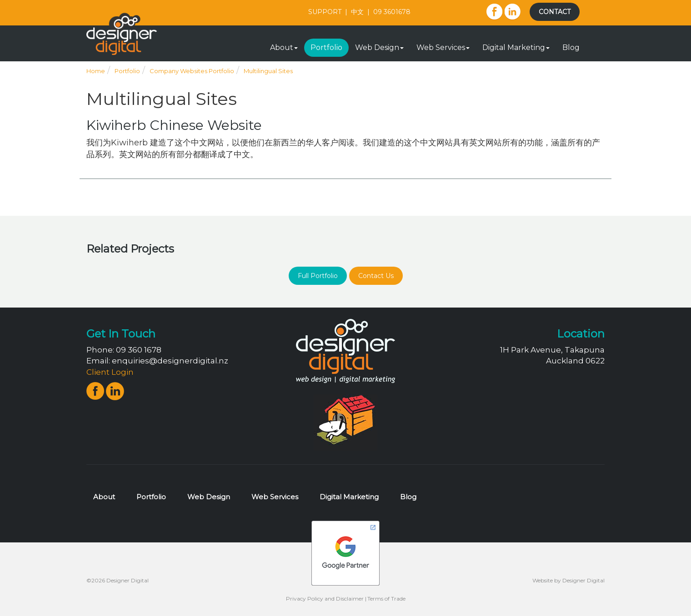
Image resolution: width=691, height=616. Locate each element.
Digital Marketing (516, 47)
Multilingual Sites (268, 71)
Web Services (443, 47)
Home (96, 71)
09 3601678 (392, 12)
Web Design (379, 47)
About (284, 47)
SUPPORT (325, 12)
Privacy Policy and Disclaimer (325, 599)
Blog (571, 47)
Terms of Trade (386, 599)
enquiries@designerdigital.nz (170, 361)
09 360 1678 (139, 350)
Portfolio (326, 47)
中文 (357, 12)
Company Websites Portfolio (192, 71)
